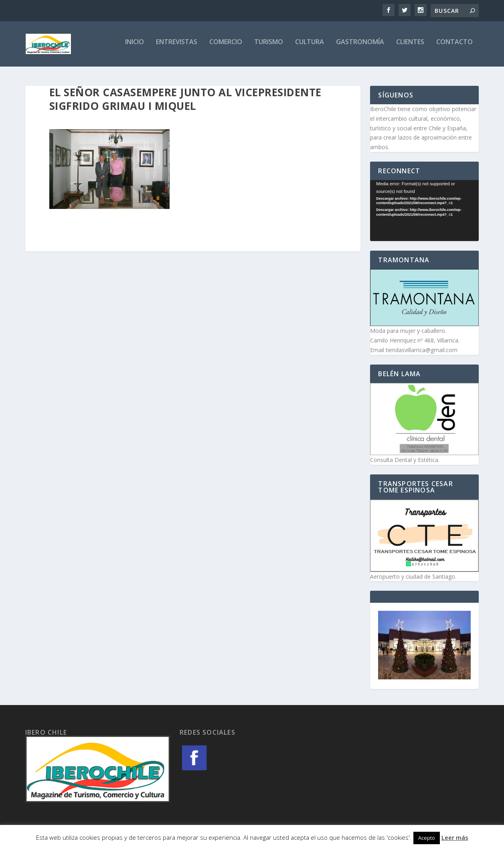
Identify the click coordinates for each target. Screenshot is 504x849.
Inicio (135, 47)
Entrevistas (177, 47)
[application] (424, 212)
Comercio (226, 47)
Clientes (410, 47)
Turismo (269, 47)
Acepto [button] (427, 838)
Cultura (310, 47)
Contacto (454, 47)
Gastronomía (360, 47)
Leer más (455, 837)
